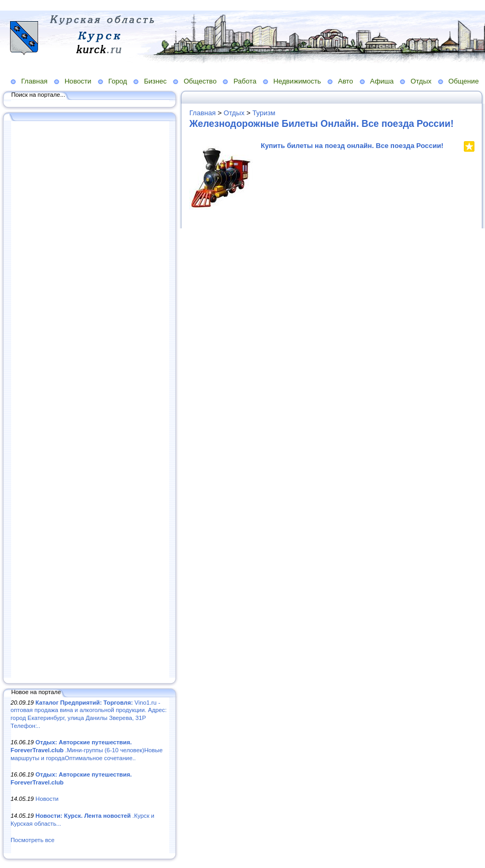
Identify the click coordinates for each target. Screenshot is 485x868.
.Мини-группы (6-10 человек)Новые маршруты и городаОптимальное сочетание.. (86, 750)
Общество (200, 81)
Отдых (421, 81)
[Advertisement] (90, 400)
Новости (78, 81)
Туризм (264, 113)
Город (118, 81)
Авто (346, 81)
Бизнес (155, 81)
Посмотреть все (33, 840)
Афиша (382, 81)
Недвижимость (297, 81)
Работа (245, 81)
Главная (34, 81)
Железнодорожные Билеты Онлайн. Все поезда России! (322, 124)
